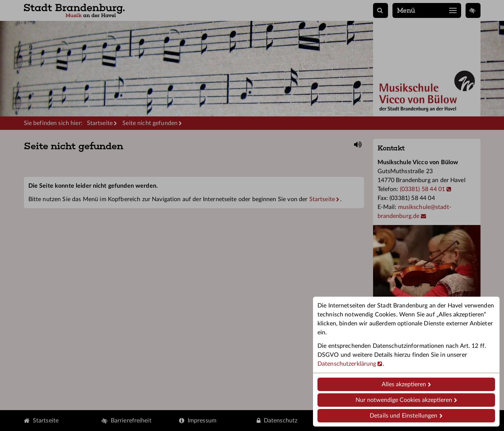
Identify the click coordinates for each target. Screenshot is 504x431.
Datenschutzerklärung (347, 364)
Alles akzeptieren (404, 384)
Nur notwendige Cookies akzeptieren (404, 400)
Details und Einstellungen (403, 416)
